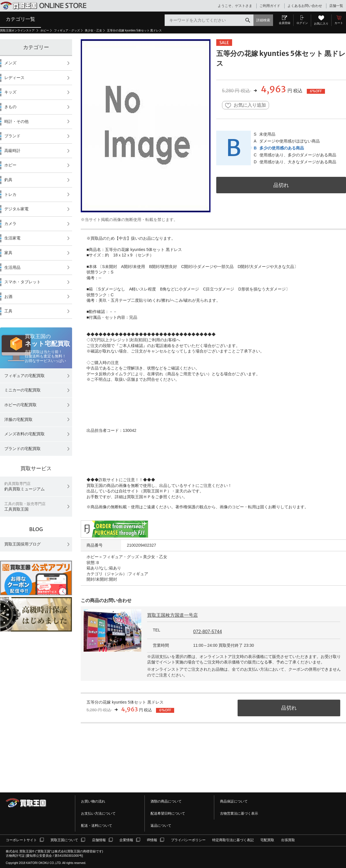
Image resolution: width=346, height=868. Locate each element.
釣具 (8, 180)
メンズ (10, 63)
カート (339, 23)
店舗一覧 (336, 6)
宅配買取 (267, 840)
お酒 (8, 297)
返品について (161, 826)
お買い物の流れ (93, 801)
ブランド (12, 136)
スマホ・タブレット (22, 282)
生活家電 (12, 238)
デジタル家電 (16, 209)
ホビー (45, 30)
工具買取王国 (25, 507)
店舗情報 (99, 840)
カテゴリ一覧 (20, 19)
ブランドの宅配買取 (22, 449)
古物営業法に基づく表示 (239, 813)
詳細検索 (263, 20)
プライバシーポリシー (188, 840)
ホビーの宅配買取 (20, 405)
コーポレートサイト (21, 840)
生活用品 (12, 267)
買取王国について (64, 840)
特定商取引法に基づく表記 (233, 840)
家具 (8, 253)
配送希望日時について (168, 813)
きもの (10, 107)
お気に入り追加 (246, 105)
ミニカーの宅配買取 (22, 390)
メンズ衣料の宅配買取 (25, 434)
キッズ (10, 92)
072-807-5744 (208, 632)
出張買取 (288, 840)
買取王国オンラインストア (18, 30)
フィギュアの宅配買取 (25, 376)
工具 (8, 311)
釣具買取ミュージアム (25, 487)
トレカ (10, 194)
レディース (14, 78)
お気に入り (321, 24)
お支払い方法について (98, 813)
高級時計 (12, 151)
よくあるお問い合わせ (305, 6)
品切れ (281, 185)
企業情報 (126, 840)
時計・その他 (16, 121)
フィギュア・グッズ (67, 30)
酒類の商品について (166, 801)
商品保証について (234, 801)
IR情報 (152, 840)
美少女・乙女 (93, 30)
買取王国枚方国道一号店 (172, 615)
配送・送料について (97, 826)
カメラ (10, 224)
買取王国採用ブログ (22, 544)
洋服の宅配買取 (18, 419)
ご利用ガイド (270, 6)
